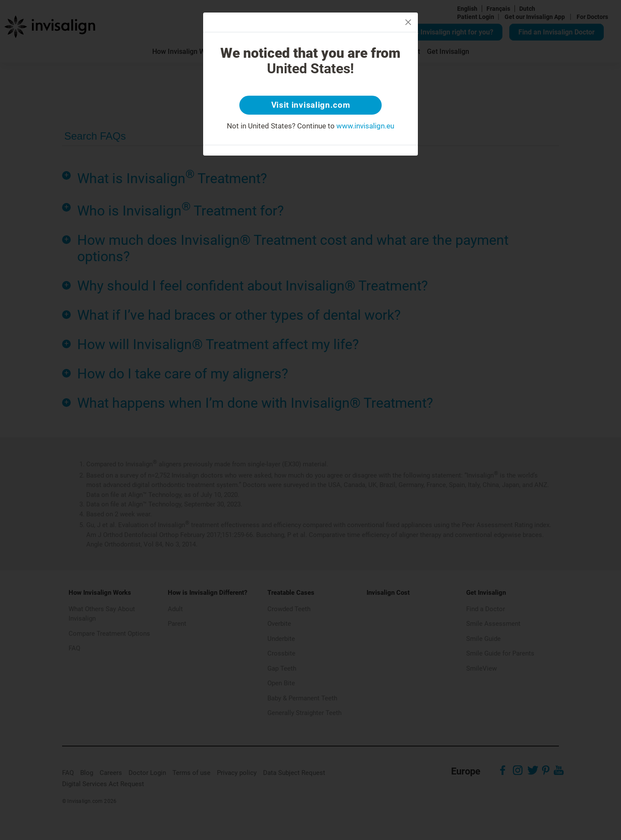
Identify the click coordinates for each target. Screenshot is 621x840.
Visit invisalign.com (311, 106)
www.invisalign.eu (365, 127)
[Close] (408, 22)
